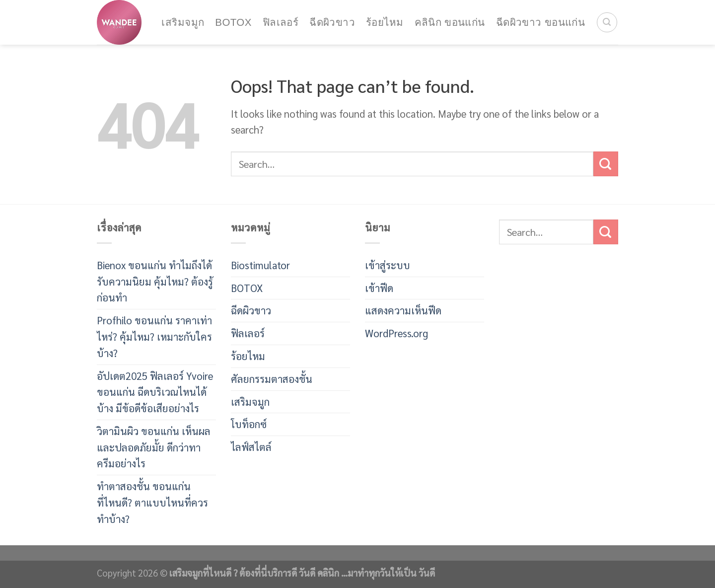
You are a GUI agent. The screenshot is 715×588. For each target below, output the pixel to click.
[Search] (607, 23)
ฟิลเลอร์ (281, 22)
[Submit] (606, 164)
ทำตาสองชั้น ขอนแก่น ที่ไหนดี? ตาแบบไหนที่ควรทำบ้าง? (152, 502)
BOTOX (233, 22)
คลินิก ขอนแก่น (450, 22)
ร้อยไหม (385, 22)
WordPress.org (396, 333)
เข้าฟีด (379, 288)
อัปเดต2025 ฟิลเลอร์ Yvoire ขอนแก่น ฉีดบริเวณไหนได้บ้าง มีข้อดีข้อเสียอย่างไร (155, 392)
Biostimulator (260, 265)
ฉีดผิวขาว (332, 22)
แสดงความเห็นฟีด (403, 310)
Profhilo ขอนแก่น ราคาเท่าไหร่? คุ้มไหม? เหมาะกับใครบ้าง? (154, 336)
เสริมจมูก (183, 22)
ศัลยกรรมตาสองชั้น (272, 379)
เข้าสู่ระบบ (388, 265)
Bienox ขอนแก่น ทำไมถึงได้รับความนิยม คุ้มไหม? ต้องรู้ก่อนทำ (155, 281)
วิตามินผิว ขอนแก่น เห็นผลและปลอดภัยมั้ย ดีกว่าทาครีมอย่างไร (154, 447)
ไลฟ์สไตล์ (251, 447)
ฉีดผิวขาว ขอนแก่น (540, 22)
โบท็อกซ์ (249, 424)
